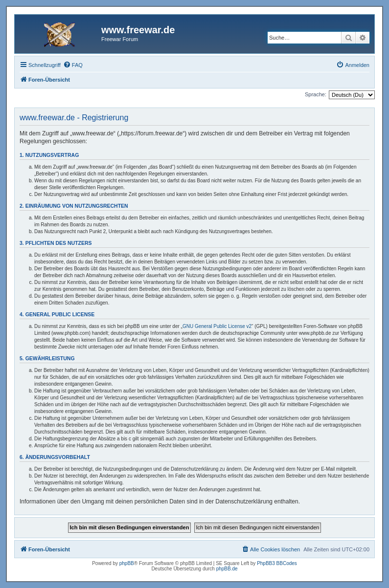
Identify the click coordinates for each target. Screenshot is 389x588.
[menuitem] (73, 65)
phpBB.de (227, 569)
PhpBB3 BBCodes (277, 563)
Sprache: (316, 94)
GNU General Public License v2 (217, 326)
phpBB (127, 563)
